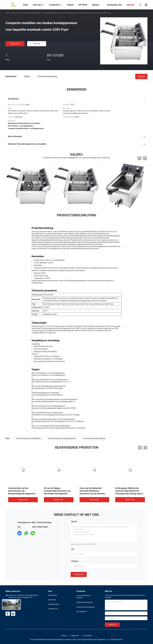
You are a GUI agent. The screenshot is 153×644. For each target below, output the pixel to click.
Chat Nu (37, 44)
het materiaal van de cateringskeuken (62, 438)
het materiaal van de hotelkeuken (29, 438)
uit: (73, 549)
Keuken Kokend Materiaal (31, 13)
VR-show (83, 5)
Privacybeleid (87, 636)
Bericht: (74, 522)
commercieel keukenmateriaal (94, 438)
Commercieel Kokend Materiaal (83, 597)
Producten (16, 13)
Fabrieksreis (52, 600)
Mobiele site (75, 636)
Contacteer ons (53, 609)
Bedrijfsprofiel (52, 595)
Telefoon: (75, 561)
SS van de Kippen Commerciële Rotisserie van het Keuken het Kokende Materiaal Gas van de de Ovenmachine (57, 494)
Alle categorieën (82, 612)
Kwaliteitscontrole (54, 604)
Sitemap (64, 636)
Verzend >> (112, 625)
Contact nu (79, 574)
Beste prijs (15, 44)
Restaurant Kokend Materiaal (86, 607)
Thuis (8, 13)
